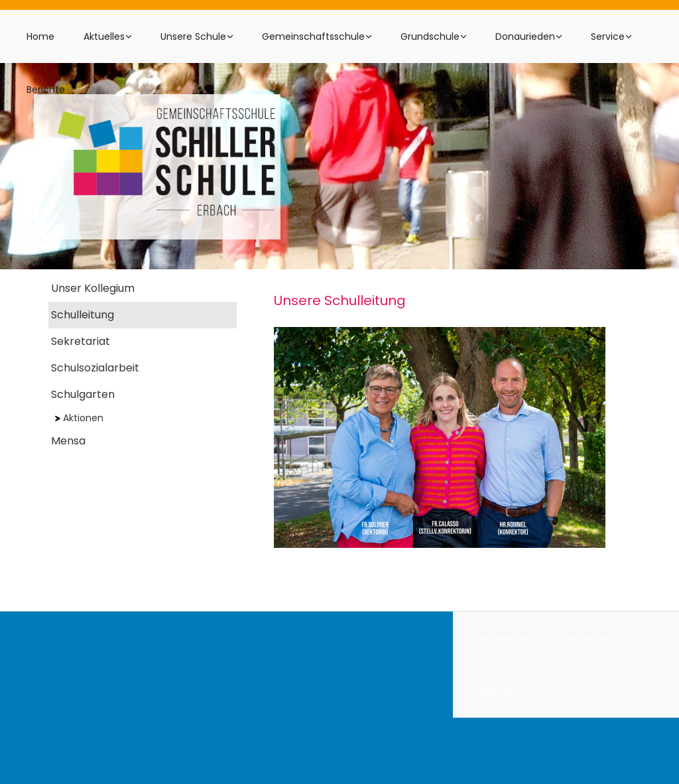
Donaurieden (525, 36)
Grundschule (430, 36)
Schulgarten (83, 394)
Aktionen (79, 418)
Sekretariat (81, 341)
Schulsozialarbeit (95, 368)
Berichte (46, 90)
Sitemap (499, 691)
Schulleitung (83, 315)
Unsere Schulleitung (340, 300)
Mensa (68, 441)
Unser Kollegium (93, 288)
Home (40, 36)
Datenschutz (591, 638)
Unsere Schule (193, 36)
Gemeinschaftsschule (313, 36)
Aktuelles (104, 36)
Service (608, 36)
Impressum (506, 638)
